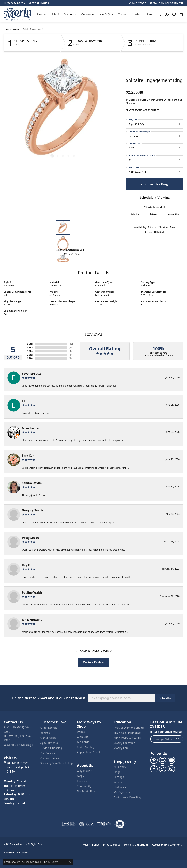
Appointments (49, 743)
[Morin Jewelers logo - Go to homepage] (18, 14)
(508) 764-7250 (71, 254)
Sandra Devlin (32, 483)
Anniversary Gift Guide (127, 738)
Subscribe (165, 698)
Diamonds (70, 14)
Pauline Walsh (32, 592)
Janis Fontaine (32, 620)
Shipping (135, 214)
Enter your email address (166, 732)
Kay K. (26, 565)
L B (24, 401)
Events (81, 732)
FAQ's (80, 776)
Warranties (173, 214)
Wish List (82, 737)
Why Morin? (84, 771)
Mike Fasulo (30, 428)
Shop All (42, 14)
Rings (117, 772)
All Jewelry (120, 767)
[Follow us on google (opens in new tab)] (163, 760)
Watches (119, 782)
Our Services (48, 738)
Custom (123, 14)
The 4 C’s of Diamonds (127, 733)
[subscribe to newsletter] (177, 739)
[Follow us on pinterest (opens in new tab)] (154, 760)
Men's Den (106, 14)
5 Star (30, 344)
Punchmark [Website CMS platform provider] (23, 852)
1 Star (30, 358)
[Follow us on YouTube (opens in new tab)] (171, 760)
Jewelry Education (124, 743)
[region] (63, 110)
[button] (159, 14)
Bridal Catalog (86, 747)
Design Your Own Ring (127, 797)
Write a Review (93, 662)
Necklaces (120, 787)
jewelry (16, 29)
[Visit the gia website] (86, 824)
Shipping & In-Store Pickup (57, 763)
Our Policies (48, 753)
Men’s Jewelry (122, 792)
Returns (154, 214)
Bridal (55, 14)
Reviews (82, 781)
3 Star (30, 351)
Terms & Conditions (136, 845)
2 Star (30, 355)
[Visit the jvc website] (69, 824)
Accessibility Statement (167, 845)
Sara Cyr (28, 456)
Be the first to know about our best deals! (49, 698)
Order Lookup (49, 728)
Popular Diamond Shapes (129, 728)
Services (137, 14)
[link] (14, 3)
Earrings (119, 777)
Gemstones (88, 14)
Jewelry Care (121, 748)
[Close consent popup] (70, 862)
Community (84, 786)
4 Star (30, 347)
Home (6, 29)
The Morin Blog (86, 791)
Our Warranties (50, 758)
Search (18, 45)
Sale (149, 14)
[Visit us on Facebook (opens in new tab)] (154, 769)
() (71, 344)
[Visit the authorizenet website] (120, 824)
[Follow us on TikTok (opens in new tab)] (163, 769)
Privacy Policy (112, 845)
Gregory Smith (32, 510)
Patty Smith (30, 538)
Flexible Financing (51, 748)
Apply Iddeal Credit (89, 752)
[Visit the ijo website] (104, 824)
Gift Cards (83, 742)
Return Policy (91, 845)
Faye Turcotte (32, 374)
